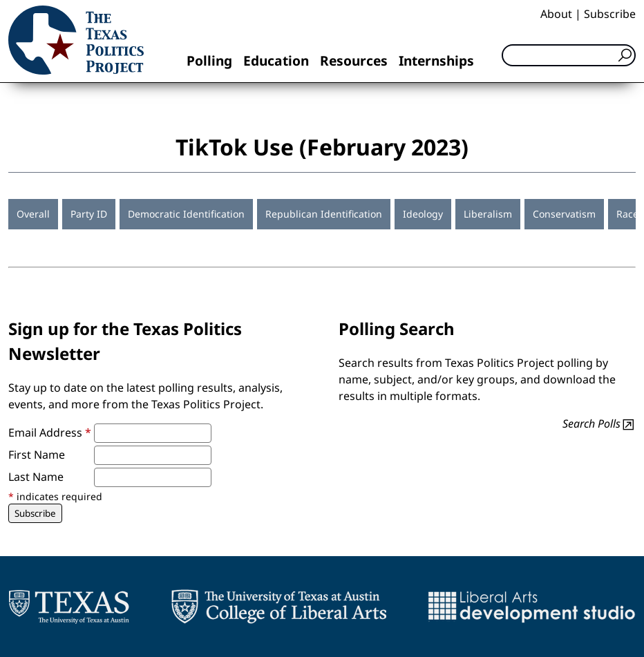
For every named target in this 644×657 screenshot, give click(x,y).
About (556, 14)
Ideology (423, 214)
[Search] (569, 55)
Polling (209, 60)
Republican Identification (324, 214)
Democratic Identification (186, 214)
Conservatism (564, 214)
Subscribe (610, 14)
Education (276, 60)
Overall (33, 214)
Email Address (50, 432)
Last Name (36, 477)
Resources (354, 60)
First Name (37, 455)
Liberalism (488, 214)
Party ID (89, 214)
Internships (436, 60)
